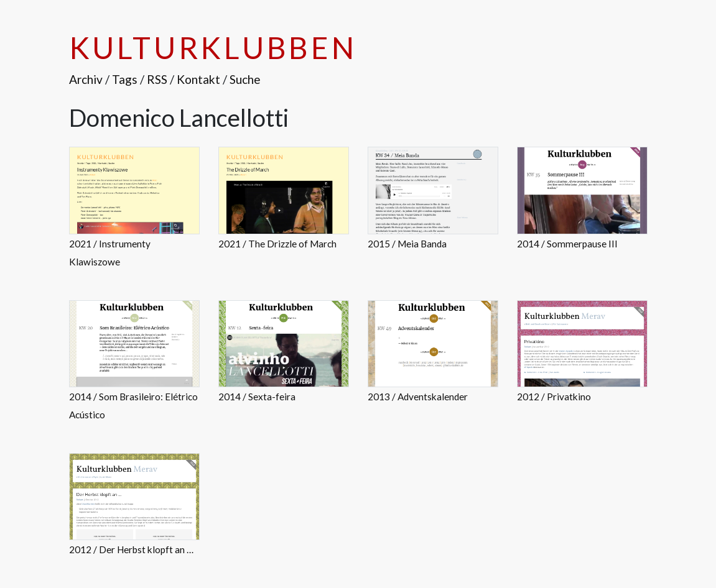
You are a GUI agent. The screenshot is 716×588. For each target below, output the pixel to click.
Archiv (86, 79)
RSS (157, 79)
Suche (245, 79)
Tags (125, 79)
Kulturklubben (213, 48)
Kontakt (198, 79)
